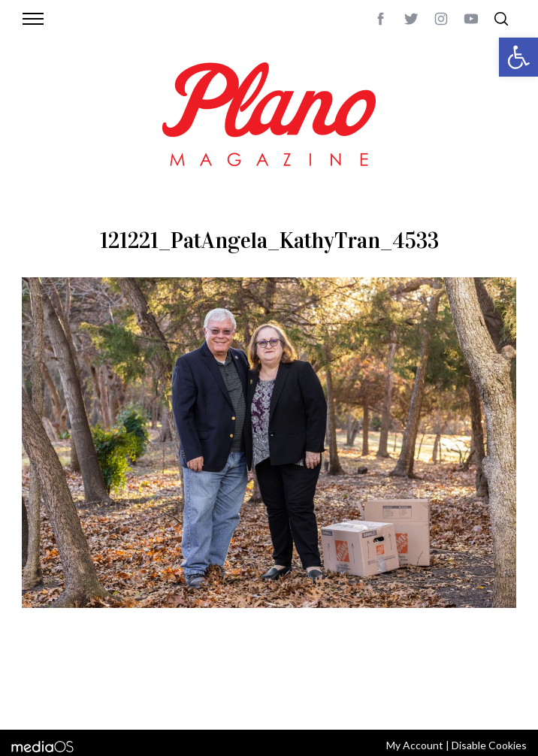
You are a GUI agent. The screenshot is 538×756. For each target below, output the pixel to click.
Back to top (494, 680)
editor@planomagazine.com (226, 698)
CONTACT (98, 680)
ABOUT (54, 680)
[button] (518, 57)
